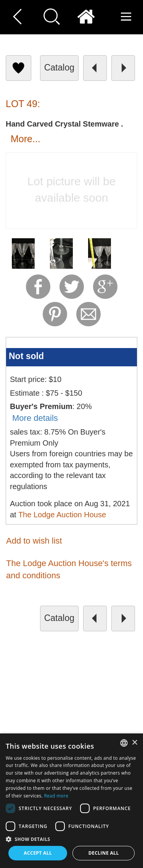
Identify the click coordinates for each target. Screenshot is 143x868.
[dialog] (71, 801)
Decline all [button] (104, 853)
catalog (59, 67)
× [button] (134, 743)
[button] (71, 839)
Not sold (26, 356)
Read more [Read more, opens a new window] (56, 796)
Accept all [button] (38, 853)
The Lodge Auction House (62, 515)
